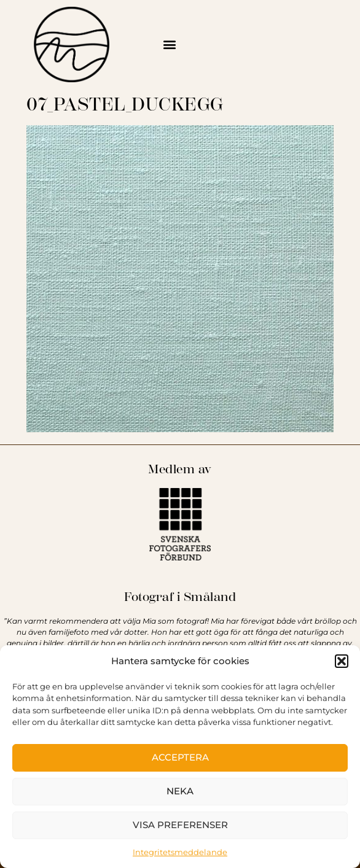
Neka (180, 791)
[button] (342, 661)
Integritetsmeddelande (180, 852)
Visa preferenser (180, 825)
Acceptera (180, 757)
